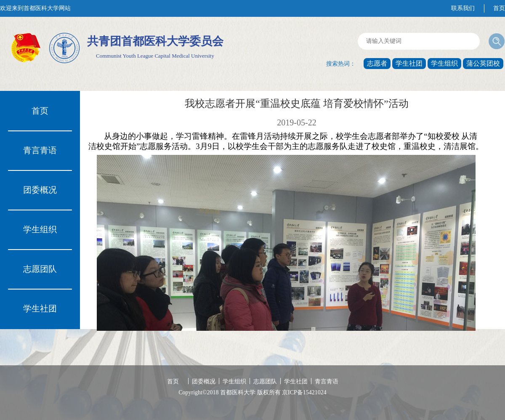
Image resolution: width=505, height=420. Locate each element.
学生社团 (409, 63)
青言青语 (40, 150)
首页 (499, 8)
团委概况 (40, 190)
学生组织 (444, 63)
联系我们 (463, 8)
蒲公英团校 (483, 63)
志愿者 (377, 63)
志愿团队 (40, 269)
